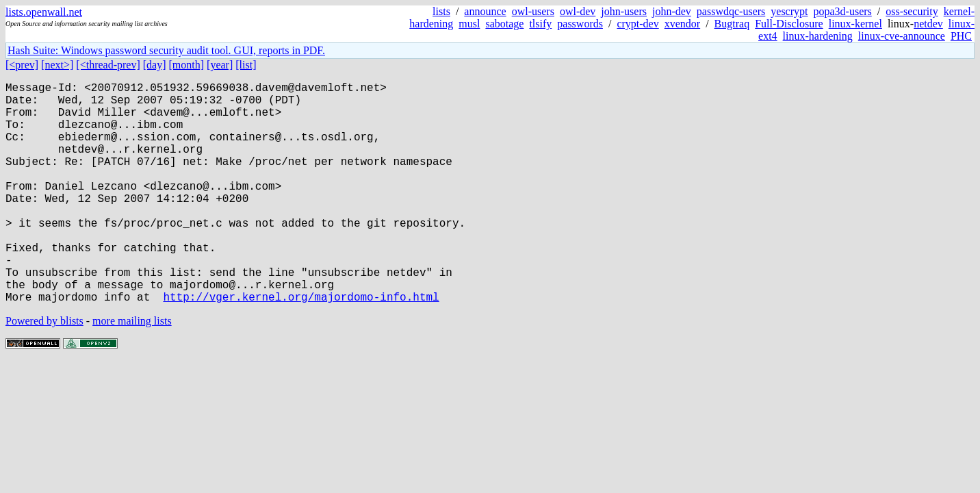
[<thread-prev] (108, 65)
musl (469, 24)
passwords (580, 24)
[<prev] (22, 65)
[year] (220, 65)
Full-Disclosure (789, 24)
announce (485, 11)
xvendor (682, 24)
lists (441, 11)
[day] (155, 65)
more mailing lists (132, 370)
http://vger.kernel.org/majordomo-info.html (301, 346)
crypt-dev (637, 24)
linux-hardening (818, 36)
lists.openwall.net (44, 12)
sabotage (504, 24)
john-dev (672, 11)
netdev (928, 24)
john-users (624, 11)
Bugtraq (732, 24)
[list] (246, 65)
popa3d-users (842, 11)
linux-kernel (855, 24)
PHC (961, 36)
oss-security (912, 11)
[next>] (57, 65)
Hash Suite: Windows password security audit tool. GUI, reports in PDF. (166, 50)
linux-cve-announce (902, 36)
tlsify (540, 24)
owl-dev (578, 11)
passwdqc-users (731, 11)
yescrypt (789, 11)
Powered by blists (44, 370)
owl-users (533, 11)
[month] (187, 65)
